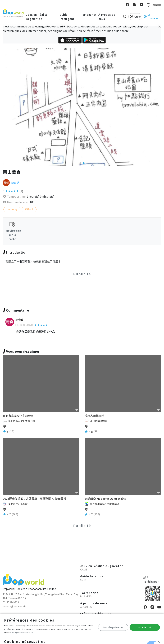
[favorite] (77, 410)
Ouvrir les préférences (113, 627)
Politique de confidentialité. (22, 633)
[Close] (159, 26)
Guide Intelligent (67, 17)
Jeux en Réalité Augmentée (37, 17)
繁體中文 (29, 209)
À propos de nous (107, 17)
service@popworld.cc (15, 606)
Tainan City (12, 209)
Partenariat (89, 14)
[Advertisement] (82, 288)
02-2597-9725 (11, 602)
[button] (80, 163)
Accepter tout (145, 627)
